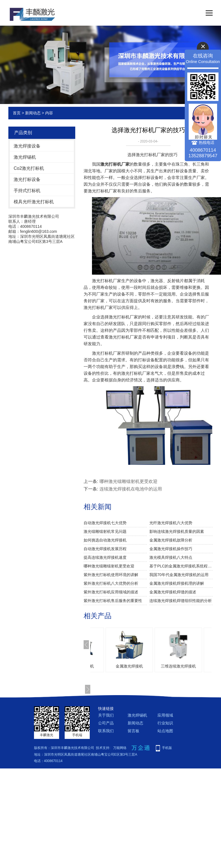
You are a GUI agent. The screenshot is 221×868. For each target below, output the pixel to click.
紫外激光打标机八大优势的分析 (111, 583)
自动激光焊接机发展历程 (105, 549)
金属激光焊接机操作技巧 (171, 549)
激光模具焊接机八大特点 (171, 557)
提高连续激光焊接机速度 (105, 557)
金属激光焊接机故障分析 (171, 540)
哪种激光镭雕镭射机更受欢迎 (128, 481)
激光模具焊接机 (119, 666)
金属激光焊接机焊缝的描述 (173, 592)
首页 (17, 113)
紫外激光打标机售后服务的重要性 (113, 601)
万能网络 (120, 748)
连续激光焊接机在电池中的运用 (131, 489)
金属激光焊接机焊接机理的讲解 (177, 583)
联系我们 (106, 731)
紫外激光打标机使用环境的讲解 (111, 575)
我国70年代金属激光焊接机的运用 (179, 575)
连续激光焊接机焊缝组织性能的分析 (181, 601)
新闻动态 (33, 113)
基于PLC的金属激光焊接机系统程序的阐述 (181, 566)
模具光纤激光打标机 (34, 202)
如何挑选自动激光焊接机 (105, 540)
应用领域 (165, 715)
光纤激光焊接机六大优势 (171, 523)
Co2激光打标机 (29, 168)
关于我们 (106, 715)
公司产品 (106, 723)
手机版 (167, 748)
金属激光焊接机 (168, 666)
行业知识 (165, 723)
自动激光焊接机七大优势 (105, 523)
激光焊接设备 (27, 146)
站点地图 (165, 731)
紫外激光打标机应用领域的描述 (111, 592)
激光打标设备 (27, 179)
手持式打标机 (27, 191)
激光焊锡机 (25, 157)
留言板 (133, 731)
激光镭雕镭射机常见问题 (105, 531)
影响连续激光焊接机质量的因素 (177, 531)
